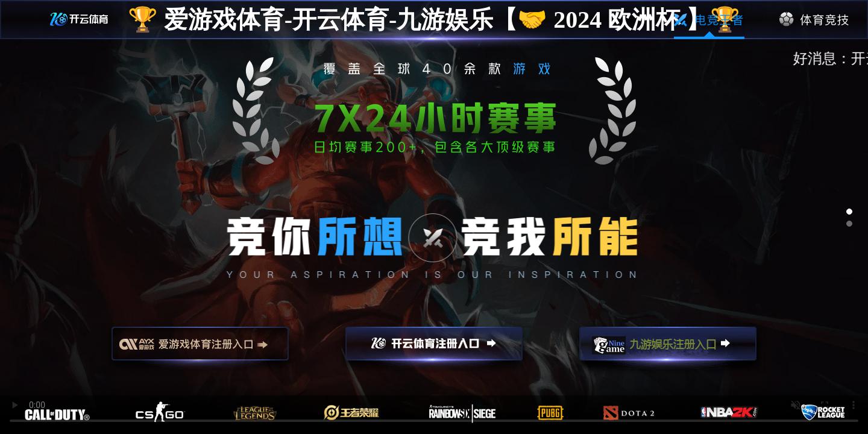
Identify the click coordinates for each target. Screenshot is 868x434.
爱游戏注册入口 (200, 349)
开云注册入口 (434, 349)
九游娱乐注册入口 (668, 349)
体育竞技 (815, 20)
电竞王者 (709, 20)
